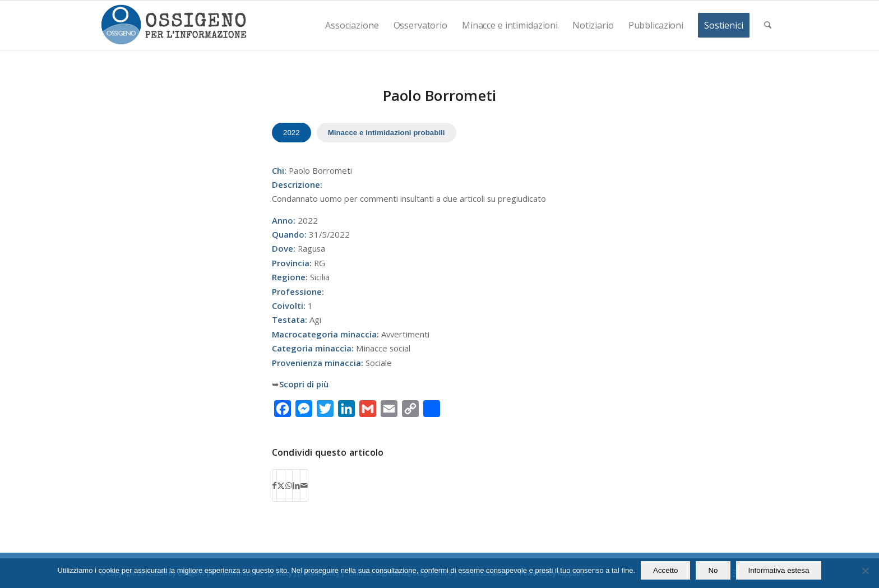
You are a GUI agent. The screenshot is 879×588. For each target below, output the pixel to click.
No (713, 570)
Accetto (665, 570)
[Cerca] (768, 25)
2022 (292, 133)
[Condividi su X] (281, 485)
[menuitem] (352, 25)
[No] (865, 571)
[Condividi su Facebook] (274, 485)
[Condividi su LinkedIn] (296, 485)
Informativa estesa (779, 570)
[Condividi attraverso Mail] (304, 485)
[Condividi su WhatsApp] (289, 485)
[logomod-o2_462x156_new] (174, 25)
